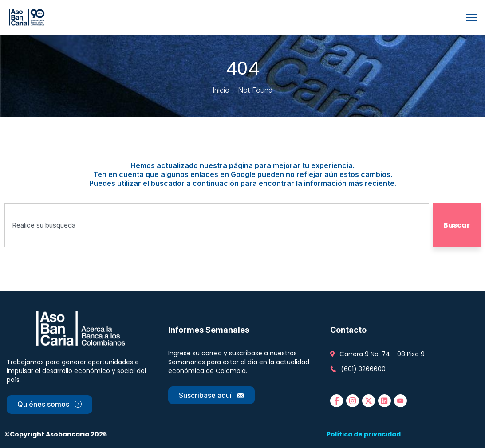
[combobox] (217, 225)
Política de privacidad (364, 434)
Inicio (221, 90)
